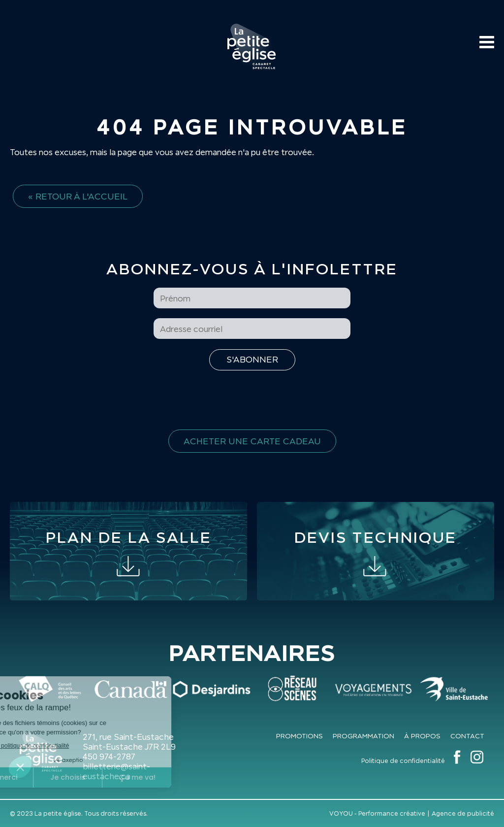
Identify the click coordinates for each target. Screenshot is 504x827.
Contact (467, 736)
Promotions (299, 736)
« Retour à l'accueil (78, 196)
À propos (422, 736)
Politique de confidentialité (403, 761)
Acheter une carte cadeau (252, 441)
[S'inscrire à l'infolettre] (252, 360)
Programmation (363, 736)
